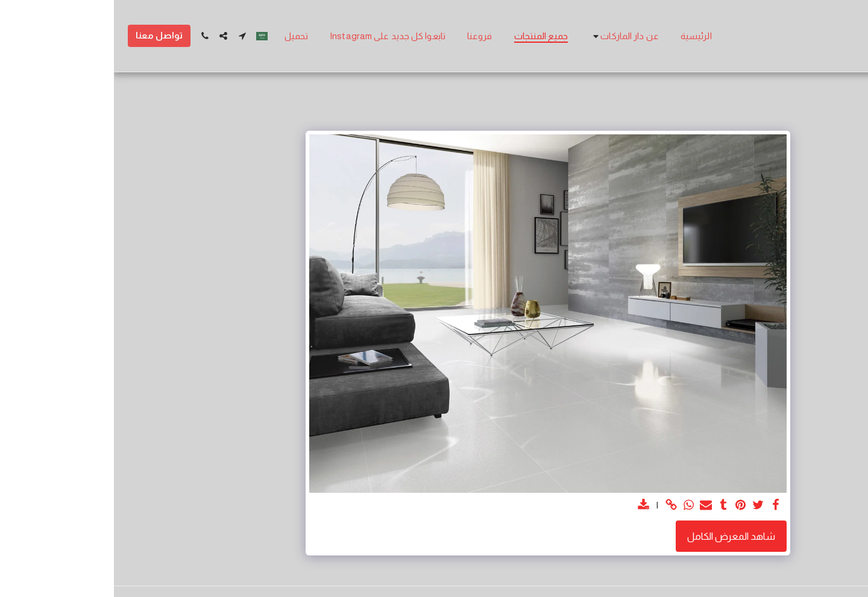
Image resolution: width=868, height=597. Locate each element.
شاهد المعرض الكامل (617, 536)
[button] (510, 36)
